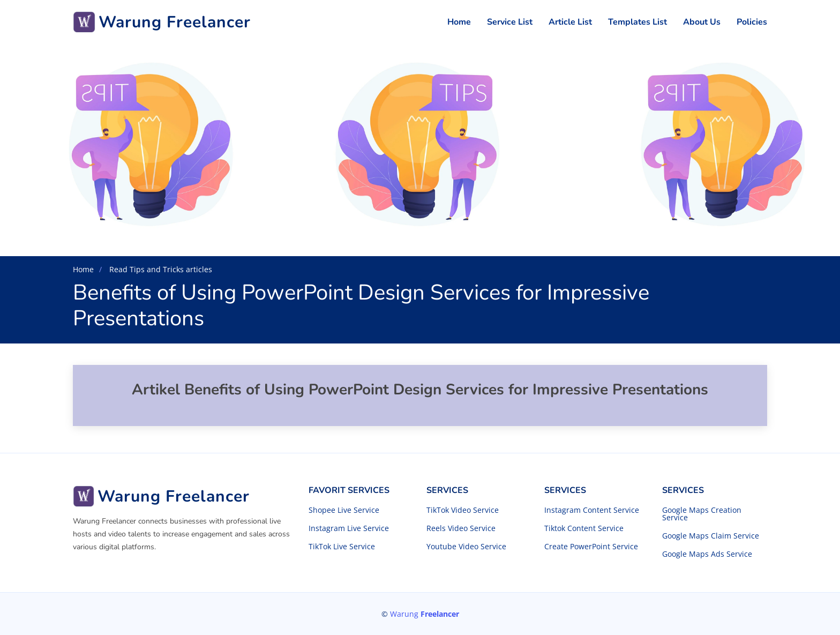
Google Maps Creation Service (702, 514)
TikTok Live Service (342, 547)
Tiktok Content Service (584, 528)
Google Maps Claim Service (711, 536)
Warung (425, 614)
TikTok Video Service (463, 510)
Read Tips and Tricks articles (160, 269)
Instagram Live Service (349, 528)
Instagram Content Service (592, 510)
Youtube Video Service (466, 547)
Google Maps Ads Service (707, 554)
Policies (752, 22)
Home (459, 22)
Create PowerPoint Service (591, 547)
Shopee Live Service (344, 510)
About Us (702, 22)
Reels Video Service (461, 528)
